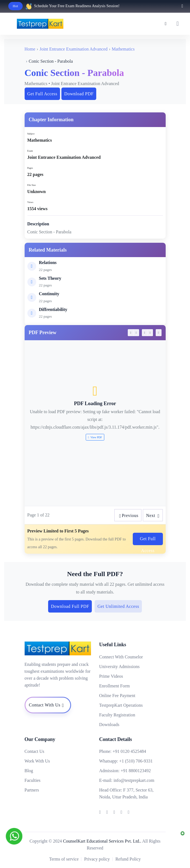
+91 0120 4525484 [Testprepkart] (129, 751)
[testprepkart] (178, 24)
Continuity (49, 294)
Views (30, 202)
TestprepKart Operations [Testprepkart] (121, 705)
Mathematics (123, 49)
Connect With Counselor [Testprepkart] (121, 657)
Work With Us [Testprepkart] (37, 761)
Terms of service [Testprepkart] (64, 859)
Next (153, 516)
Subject (31, 134)
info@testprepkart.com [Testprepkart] (134, 780)
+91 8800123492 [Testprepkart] (136, 771)
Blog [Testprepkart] (29, 771)
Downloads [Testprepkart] (109, 725)
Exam (30, 151)
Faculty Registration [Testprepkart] (117, 715)
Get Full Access (42, 94)
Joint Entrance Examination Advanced (74, 49)
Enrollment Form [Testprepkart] (115, 686)
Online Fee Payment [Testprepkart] (117, 696)
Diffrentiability (53, 309)
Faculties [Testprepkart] (33, 780)
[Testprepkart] (166, 24)
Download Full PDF (70, 606)
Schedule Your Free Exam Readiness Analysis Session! (77, 6)
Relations (48, 262)
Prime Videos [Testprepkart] (111, 676)
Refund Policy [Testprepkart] (128, 859)
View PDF (95, 437)
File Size (32, 185)
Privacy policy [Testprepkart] (97, 859)
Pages (30, 168)
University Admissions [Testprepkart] (119, 667)
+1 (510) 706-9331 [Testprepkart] (136, 761)
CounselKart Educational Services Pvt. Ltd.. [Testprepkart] (102, 841)
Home (30, 49)
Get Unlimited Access (118, 606)
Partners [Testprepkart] (32, 790)
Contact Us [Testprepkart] (35, 751)
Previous (128, 516)
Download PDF (79, 94)
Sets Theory (50, 278)
